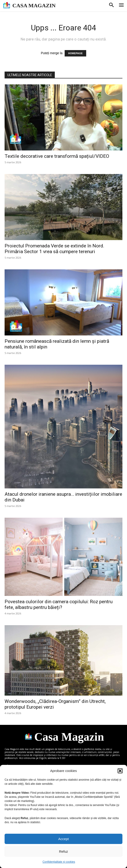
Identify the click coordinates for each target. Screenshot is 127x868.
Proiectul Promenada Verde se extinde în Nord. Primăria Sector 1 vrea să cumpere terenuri (54, 249)
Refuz (63, 851)
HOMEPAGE (75, 53)
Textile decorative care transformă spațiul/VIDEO (57, 156)
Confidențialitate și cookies (59, 862)
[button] (120, 771)
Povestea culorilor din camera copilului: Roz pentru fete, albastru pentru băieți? (59, 604)
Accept (63, 839)
